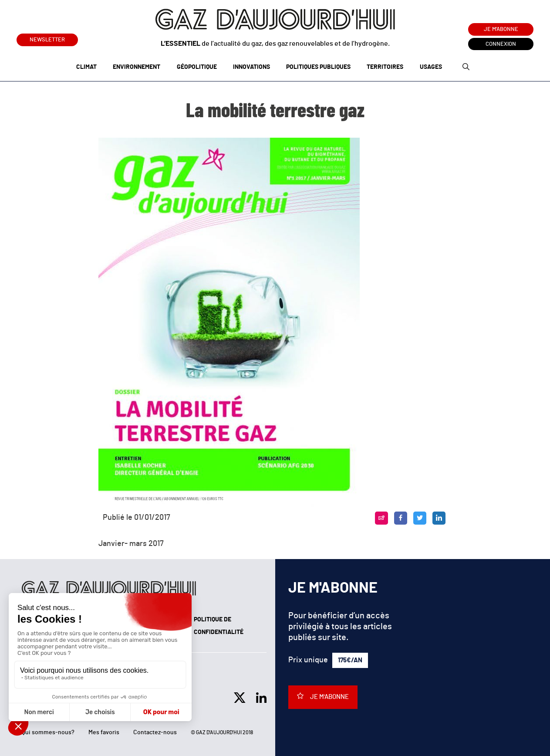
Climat (86, 67)
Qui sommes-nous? (48, 732)
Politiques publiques (318, 67)
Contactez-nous (155, 732)
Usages (431, 67)
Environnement (137, 67)
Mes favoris (104, 732)
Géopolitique (197, 67)
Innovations (251, 67)
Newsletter (47, 38)
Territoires (385, 67)
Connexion (501, 44)
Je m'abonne (501, 29)
